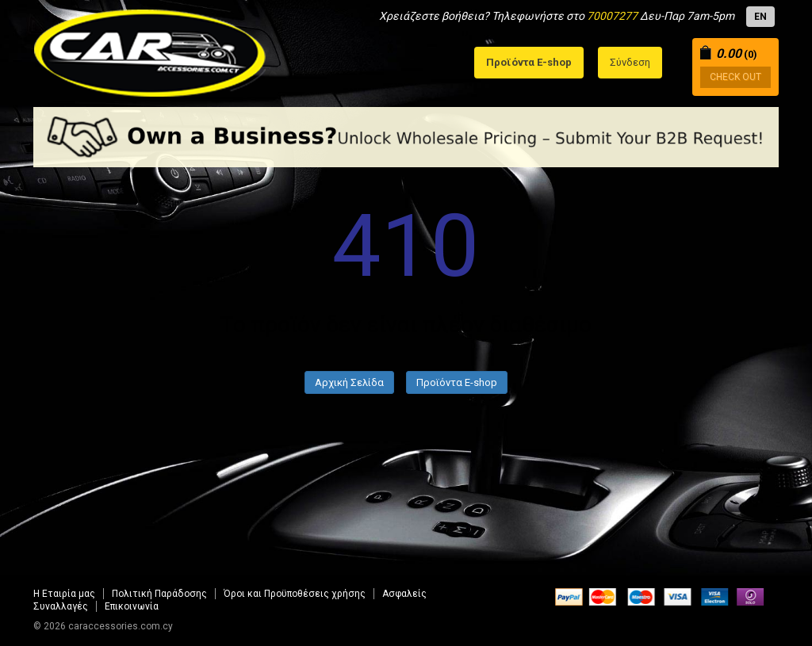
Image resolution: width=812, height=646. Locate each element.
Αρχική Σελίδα (349, 382)
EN (760, 17)
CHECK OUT (735, 77)
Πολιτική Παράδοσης (159, 594)
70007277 (612, 16)
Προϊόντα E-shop (457, 382)
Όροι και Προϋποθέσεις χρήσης (295, 594)
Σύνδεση (630, 62)
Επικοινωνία (132, 606)
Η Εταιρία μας (64, 594)
